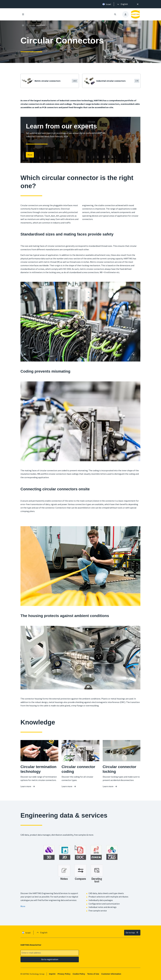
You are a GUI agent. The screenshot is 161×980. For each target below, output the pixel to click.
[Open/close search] (115, 14)
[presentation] (122, 4)
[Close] (138, 4)
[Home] (23, 25)
